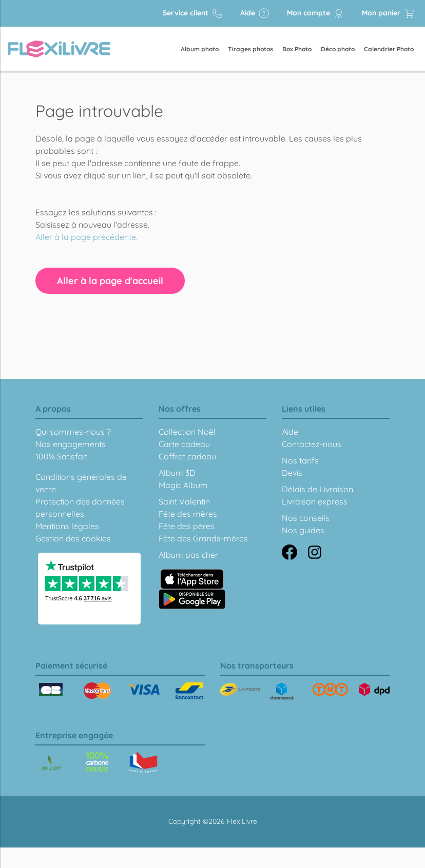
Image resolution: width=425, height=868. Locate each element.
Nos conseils (306, 518)
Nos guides (303, 530)
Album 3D (177, 473)
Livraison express (315, 501)
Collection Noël (187, 432)
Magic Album (183, 485)
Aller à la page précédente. (86, 237)
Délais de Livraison (317, 489)
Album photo (200, 49)
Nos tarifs (300, 460)
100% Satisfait (61, 456)
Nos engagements (71, 444)
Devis (292, 473)
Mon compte (316, 13)
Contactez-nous (312, 444)
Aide (255, 13)
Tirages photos (250, 49)
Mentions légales (67, 526)
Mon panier (388, 13)
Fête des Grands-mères (203, 538)
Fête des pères (187, 526)
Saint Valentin (184, 501)
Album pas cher (188, 555)
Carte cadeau (184, 444)
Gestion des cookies (73, 538)
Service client (193, 13)
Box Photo (297, 49)
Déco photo (338, 49)
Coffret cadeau (187, 456)
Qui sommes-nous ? (73, 432)
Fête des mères (188, 514)
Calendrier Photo (389, 49)
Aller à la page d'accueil (110, 281)
